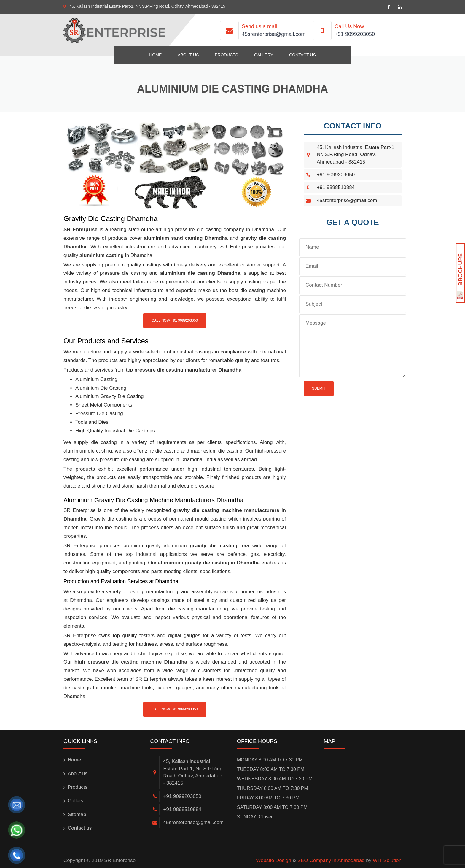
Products (226, 55)
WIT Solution (387, 860)
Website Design (274, 860)
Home (155, 55)
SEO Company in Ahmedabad (331, 860)
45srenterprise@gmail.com (274, 34)
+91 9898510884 (336, 187)
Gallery (264, 55)
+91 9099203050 (355, 34)
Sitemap (77, 814)
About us (188, 55)
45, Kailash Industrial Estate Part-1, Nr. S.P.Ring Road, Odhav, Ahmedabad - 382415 (147, 6)
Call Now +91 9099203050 (175, 320)
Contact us (302, 55)
